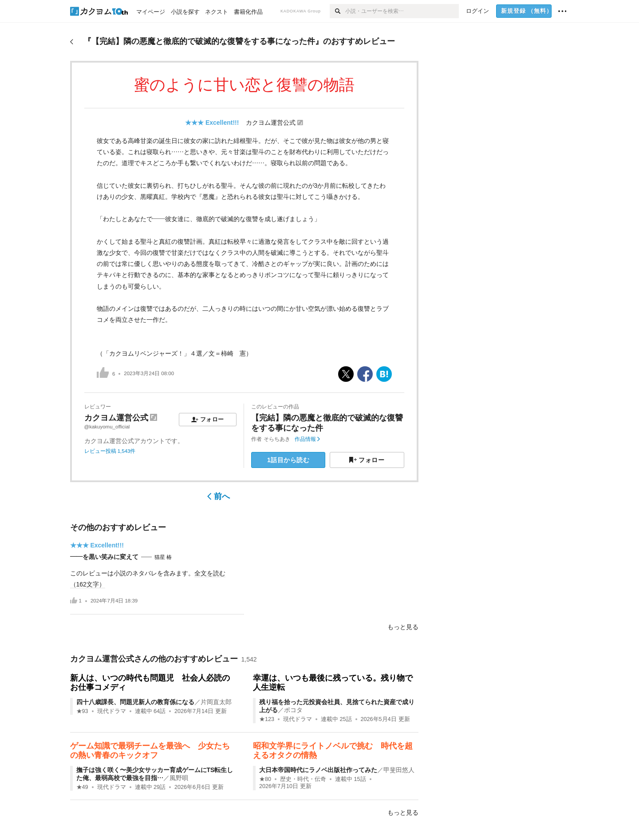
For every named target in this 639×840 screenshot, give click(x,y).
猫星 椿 (163, 557)
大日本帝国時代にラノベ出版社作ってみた (318, 770)
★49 (82, 787)
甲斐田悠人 (399, 770)
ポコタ (293, 710)
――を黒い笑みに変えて (104, 557)
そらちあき (277, 439)
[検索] (337, 11)
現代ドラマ (112, 711)
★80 (265, 779)
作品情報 (307, 439)
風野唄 (179, 778)
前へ (219, 496)
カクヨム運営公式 (271, 123)
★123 (267, 719)
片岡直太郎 (216, 702)
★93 (82, 711)
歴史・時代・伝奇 (303, 779)
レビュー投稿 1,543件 (110, 451)
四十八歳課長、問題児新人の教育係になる (135, 702)
